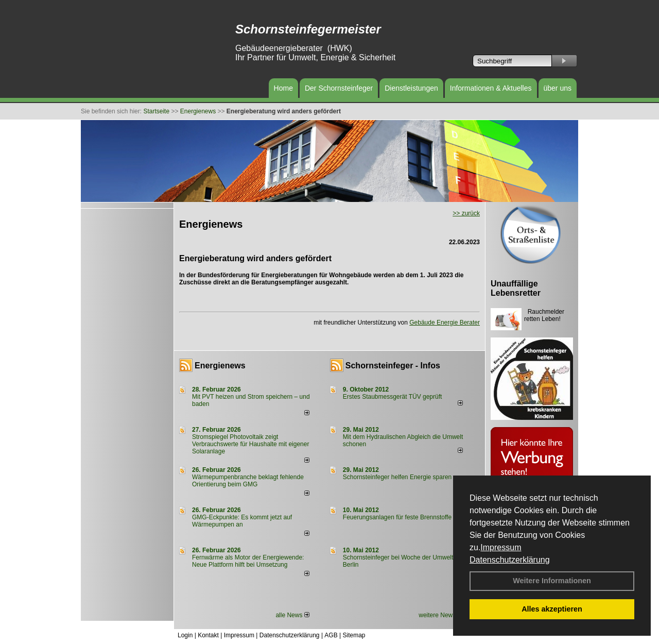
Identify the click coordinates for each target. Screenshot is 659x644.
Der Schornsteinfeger (339, 88)
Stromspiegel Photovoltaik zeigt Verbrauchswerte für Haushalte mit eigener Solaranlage (250, 444)
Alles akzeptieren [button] (552, 609)
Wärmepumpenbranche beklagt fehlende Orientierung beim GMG (248, 481)
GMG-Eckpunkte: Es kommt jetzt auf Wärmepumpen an (242, 521)
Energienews (220, 366)
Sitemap (354, 635)
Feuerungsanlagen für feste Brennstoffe (397, 517)
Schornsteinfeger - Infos (393, 366)
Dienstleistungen (411, 88)
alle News (292, 615)
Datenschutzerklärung (510, 560)
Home (283, 88)
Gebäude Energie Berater (445, 323)
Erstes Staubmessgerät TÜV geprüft (393, 397)
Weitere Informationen (552, 581)
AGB (331, 635)
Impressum (501, 547)
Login (185, 635)
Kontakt (208, 635)
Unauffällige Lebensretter (516, 288)
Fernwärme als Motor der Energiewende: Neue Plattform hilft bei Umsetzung (248, 561)
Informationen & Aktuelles (491, 88)
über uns (558, 88)
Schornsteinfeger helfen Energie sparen (397, 477)
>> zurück (466, 213)
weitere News (440, 615)
